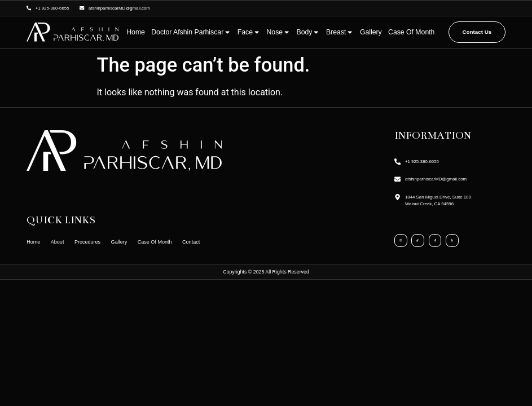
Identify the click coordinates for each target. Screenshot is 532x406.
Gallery (371, 32)
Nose (278, 32)
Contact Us (477, 32)
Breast (340, 32)
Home (136, 32)
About (60, 242)
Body (308, 32)
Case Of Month (411, 32)
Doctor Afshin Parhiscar (191, 32)
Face (249, 32)
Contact (205, 242)
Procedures (93, 242)
